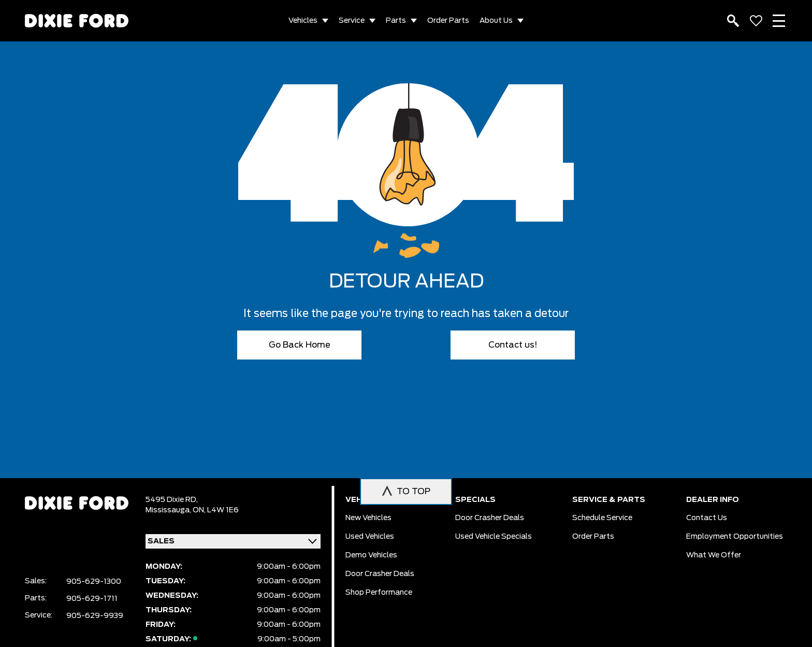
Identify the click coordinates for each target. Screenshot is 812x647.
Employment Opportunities (735, 537)
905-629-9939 (95, 616)
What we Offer (714, 555)
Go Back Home (300, 345)
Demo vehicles (371, 555)
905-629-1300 (94, 582)
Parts (396, 21)
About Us (496, 21)
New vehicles (368, 518)
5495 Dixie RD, (172, 500)
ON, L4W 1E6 (216, 510)
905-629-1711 (92, 599)
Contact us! (513, 345)
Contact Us (707, 518)
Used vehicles (370, 537)
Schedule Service (602, 518)
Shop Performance (379, 593)
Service (352, 21)
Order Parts (448, 21)
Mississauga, (169, 510)
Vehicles (303, 21)
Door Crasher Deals (380, 574)
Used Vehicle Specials (494, 537)
